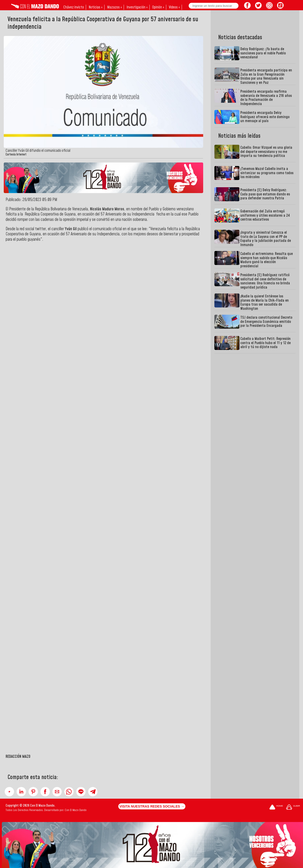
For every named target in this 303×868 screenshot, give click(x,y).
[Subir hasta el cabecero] (293, 807)
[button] (9, 792)
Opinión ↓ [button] (158, 7)
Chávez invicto (74, 7)
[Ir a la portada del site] (276, 807)
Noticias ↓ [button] (96, 7)
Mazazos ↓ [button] (114, 7)
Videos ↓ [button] (174, 7)
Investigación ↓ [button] (137, 7)
